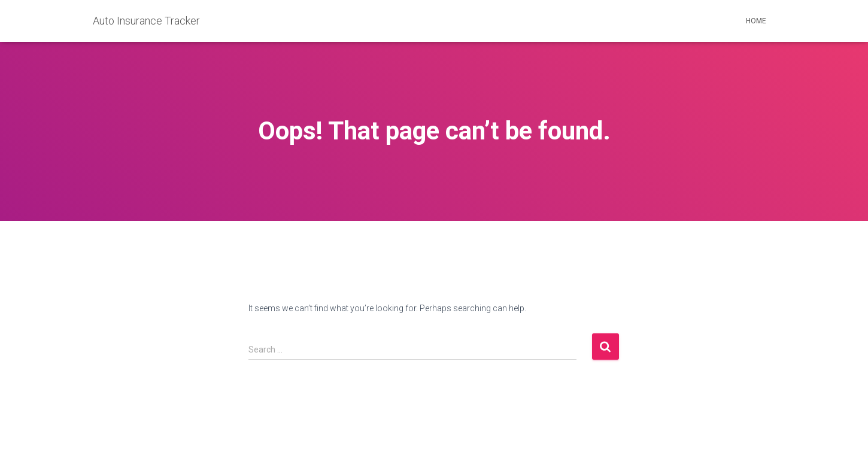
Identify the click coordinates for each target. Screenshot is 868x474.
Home (756, 21)
